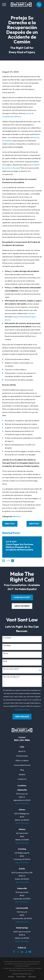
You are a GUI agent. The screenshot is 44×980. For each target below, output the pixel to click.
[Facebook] (14, 952)
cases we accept (22, 597)
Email (5, 661)
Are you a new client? (11, 669)
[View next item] (13, 561)
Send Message (22, 717)
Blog (22, 770)
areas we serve (22, 606)
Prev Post (10, 524)
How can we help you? (11, 677)
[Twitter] (18, 952)
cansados (32, 313)
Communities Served (22, 765)
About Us (22, 751)
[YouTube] (30, 952)
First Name (7, 638)
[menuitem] (11, 976)
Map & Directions (22, 803)
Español (22, 774)
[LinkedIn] (22, 952)
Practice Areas (22, 756)
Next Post (34, 524)
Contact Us (22, 779)
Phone (6, 653)
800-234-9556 (22, 740)
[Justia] (26, 952)
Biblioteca (17, 516)
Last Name (7, 646)
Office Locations (22, 760)
